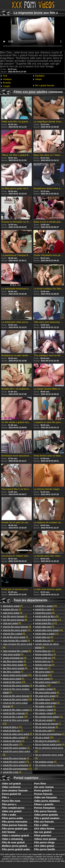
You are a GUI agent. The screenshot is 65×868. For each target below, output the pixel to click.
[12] (17, 630)
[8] (13, 613)
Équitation (40, 76)
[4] (17, 627)
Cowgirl (6, 86)
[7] (13, 606)
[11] (17, 769)
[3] (12, 609)
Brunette (7, 83)
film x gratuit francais (45, 86)
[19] (46, 606)
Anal (5, 76)
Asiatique (7, 79)
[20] (17, 675)
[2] (17, 710)
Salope (38, 79)
